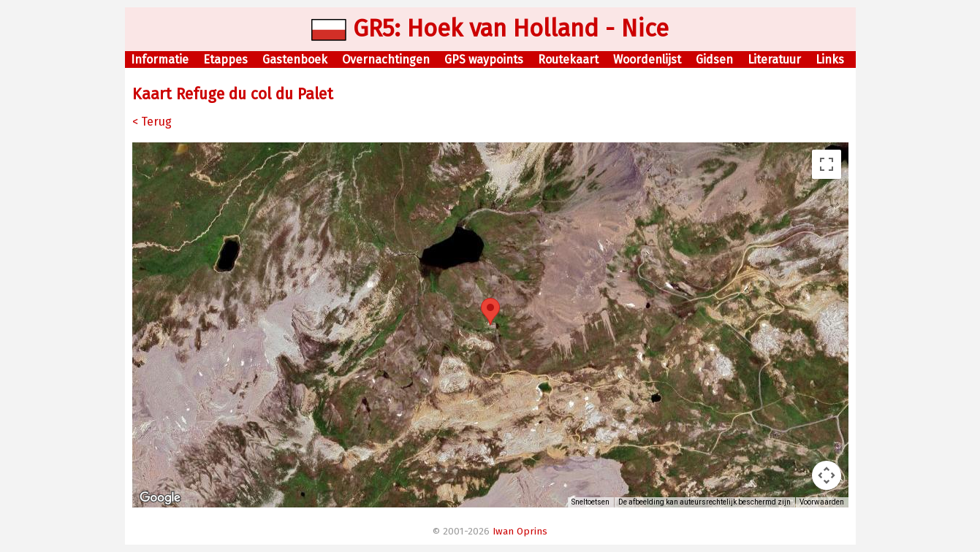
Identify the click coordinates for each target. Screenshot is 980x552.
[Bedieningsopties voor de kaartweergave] (827, 475)
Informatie (160, 60)
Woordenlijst (647, 60)
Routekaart (568, 60)
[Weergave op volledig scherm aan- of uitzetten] (827, 164)
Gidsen (714, 60)
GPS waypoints (484, 60)
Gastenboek (295, 60)
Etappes (225, 60)
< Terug (152, 122)
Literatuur (774, 60)
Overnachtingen (386, 60)
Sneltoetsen (590, 502)
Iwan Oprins (520, 532)
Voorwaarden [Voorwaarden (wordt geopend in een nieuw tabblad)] (822, 502)
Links (830, 60)
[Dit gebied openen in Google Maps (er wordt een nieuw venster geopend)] (160, 498)
